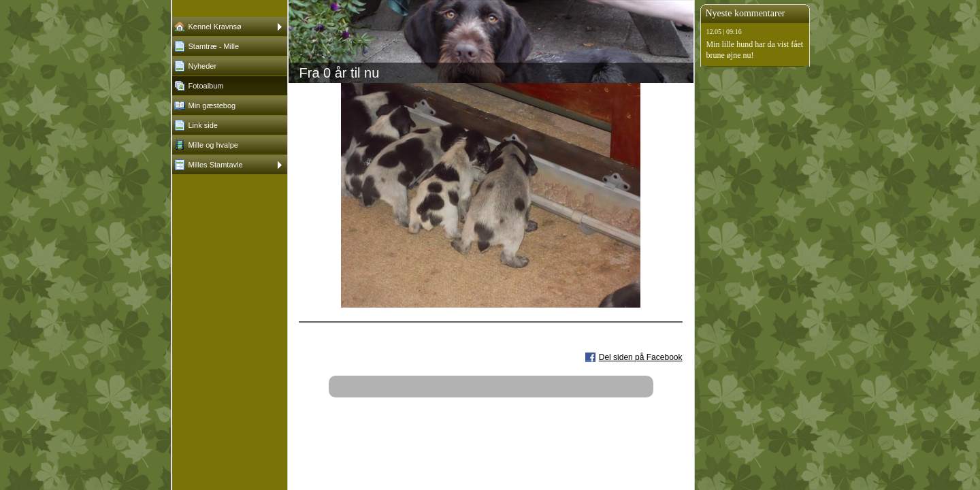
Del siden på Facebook (641, 357)
